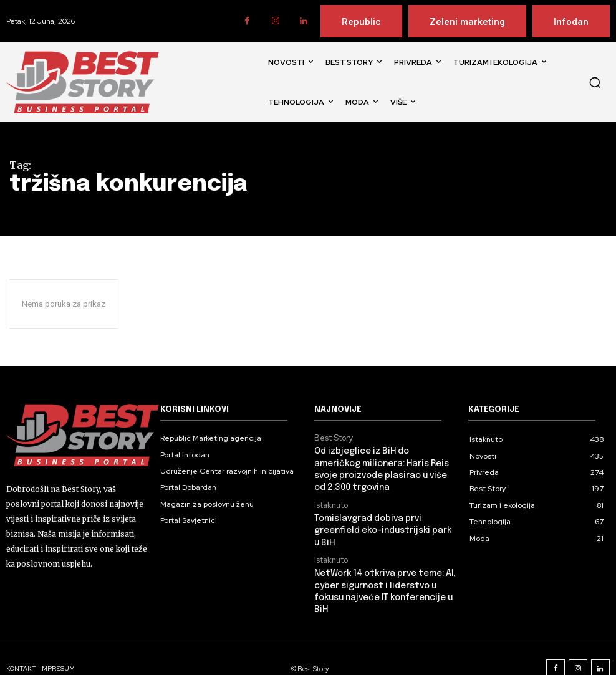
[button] (595, 82)
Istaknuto (331, 501)
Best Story (332, 438)
